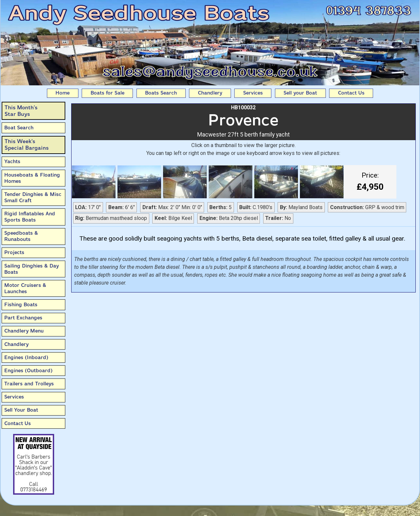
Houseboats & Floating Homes (32, 178)
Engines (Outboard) (28, 371)
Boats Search (161, 93)
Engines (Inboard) (26, 357)
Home (63, 93)
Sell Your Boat (21, 410)
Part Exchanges (23, 318)
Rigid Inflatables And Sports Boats (30, 217)
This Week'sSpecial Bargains (27, 145)
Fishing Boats (21, 305)
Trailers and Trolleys (29, 384)
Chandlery (210, 93)
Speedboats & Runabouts (21, 236)
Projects (14, 252)
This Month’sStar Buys (21, 111)
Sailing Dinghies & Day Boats (31, 269)
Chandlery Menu (24, 331)
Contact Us (351, 93)
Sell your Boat (300, 93)
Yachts (12, 161)
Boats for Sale (107, 93)
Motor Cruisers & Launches (25, 288)
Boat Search (19, 128)
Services (253, 93)
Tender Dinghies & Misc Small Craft (33, 197)
